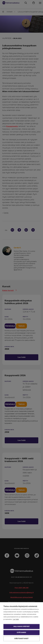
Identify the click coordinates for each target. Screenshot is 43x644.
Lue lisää (16, 619)
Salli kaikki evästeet (21, 627)
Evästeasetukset (22, 639)
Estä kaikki (21, 633)
